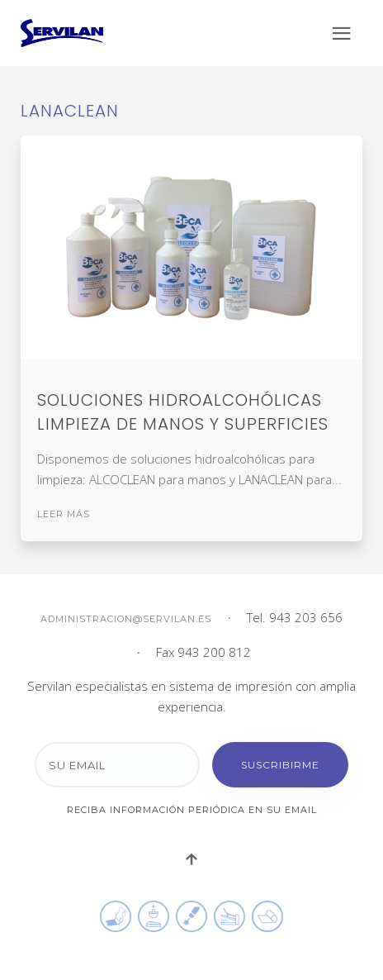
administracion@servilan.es (126, 619)
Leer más (64, 514)
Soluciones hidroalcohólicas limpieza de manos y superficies (183, 412)
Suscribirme (280, 765)
